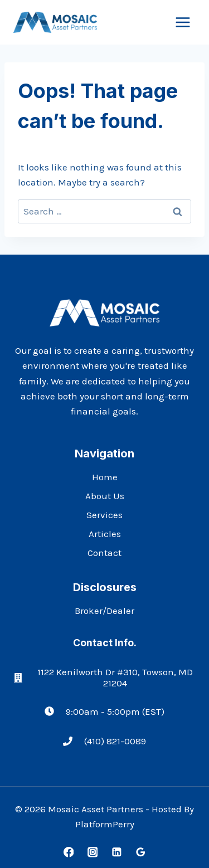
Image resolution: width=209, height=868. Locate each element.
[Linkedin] (116, 852)
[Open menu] (183, 22)
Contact (104, 553)
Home (105, 477)
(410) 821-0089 (115, 741)
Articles (105, 534)
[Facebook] (68, 852)
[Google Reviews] (140, 852)
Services (104, 515)
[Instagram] (92, 852)
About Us (105, 496)
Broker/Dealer (104, 611)
